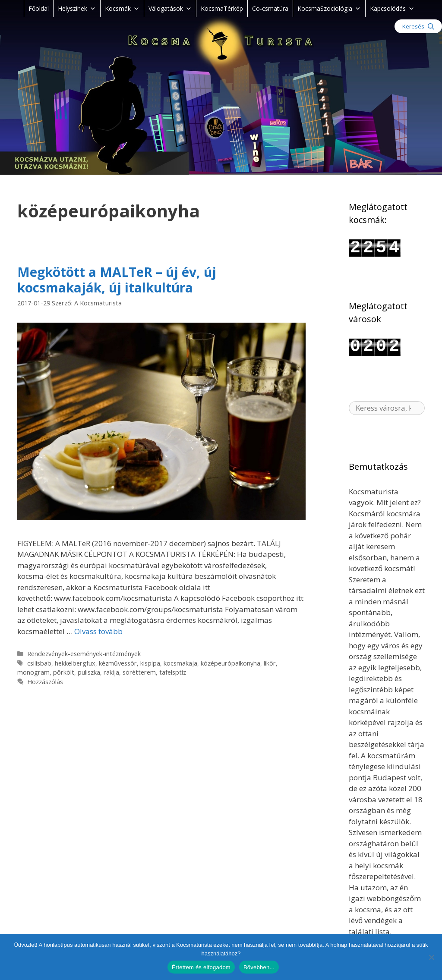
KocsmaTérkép (222, 8)
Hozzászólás (45, 682)
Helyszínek (77, 8)
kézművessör (118, 663)
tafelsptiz (173, 672)
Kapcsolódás (392, 8)
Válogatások (170, 8)
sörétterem (139, 672)
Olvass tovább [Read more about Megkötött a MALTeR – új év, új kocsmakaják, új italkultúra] (98, 631)
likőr (270, 663)
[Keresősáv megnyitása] (418, 26)
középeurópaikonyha (230, 663)
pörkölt (64, 672)
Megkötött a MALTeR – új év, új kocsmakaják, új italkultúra (117, 280)
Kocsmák (122, 8)
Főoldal (39, 8)
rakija (111, 672)
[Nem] (431, 957)
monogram (33, 672)
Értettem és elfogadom (201, 967)
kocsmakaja (180, 663)
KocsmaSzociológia (329, 8)
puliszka (89, 672)
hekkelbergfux (75, 663)
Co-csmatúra (270, 8)
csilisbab (39, 663)
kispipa (150, 663)
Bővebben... (259, 967)
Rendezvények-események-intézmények (84, 654)
